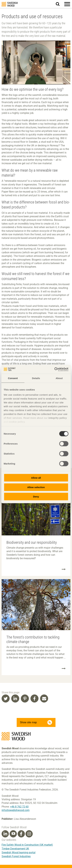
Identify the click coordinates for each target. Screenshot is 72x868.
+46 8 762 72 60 (19, 807)
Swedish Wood (10, 4)
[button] (67, 4)
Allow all (36, 478)
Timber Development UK (15, 849)
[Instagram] (29, 834)
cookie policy (17, 422)
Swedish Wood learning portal (19, 852)
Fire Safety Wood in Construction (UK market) (27, 845)
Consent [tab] (13, 378)
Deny (36, 497)
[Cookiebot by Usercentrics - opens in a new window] (54, 369)
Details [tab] (36, 378)
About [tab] (59, 378)
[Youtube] (13, 834)
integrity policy (58, 418)
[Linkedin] (5, 834)
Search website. (60, 4)
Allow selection (36, 487)
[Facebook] (21, 834)
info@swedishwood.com (16, 810)
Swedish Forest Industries (16, 856)
